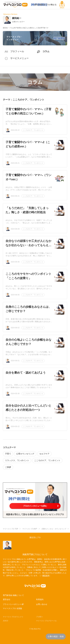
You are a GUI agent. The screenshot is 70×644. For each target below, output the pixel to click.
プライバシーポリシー (12, 604)
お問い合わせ (42, 604)
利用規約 (40, 599)
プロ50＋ (40, 617)
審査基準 (46, 576)
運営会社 (7, 599)
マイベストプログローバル (46, 621)
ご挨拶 (8, 467)
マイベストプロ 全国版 (12, 608)
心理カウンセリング (25, 454)
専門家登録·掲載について (13, 595)
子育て (8, 454)
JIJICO (6, 621)
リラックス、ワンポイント (17, 460)
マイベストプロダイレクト (13, 617)
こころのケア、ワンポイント (33, 130)
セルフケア (44, 454)
